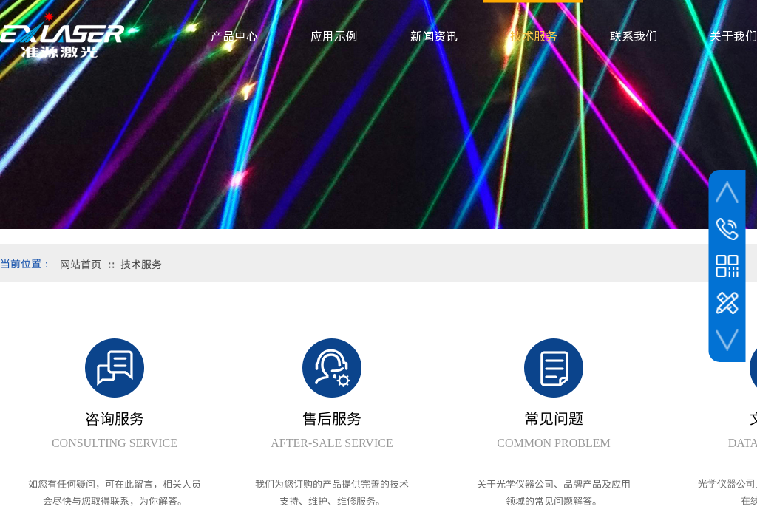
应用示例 (334, 37)
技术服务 (141, 264)
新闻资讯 (434, 37)
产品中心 (234, 37)
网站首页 (81, 264)
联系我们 (634, 37)
